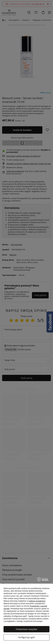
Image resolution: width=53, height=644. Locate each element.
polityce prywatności (37, 601)
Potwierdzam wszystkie (26, 629)
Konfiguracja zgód (26, 637)
